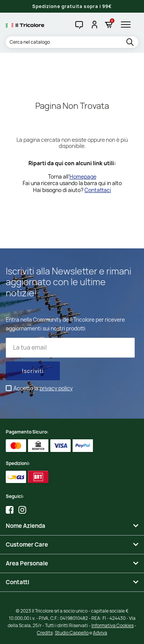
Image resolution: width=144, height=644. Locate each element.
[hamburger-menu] (128, 25)
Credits (45, 633)
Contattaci (98, 190)
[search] (131, 43)
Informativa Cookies (113, 625)
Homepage (83, 177)
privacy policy (56, 388)
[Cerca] (72, 42)
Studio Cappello (72, 633)
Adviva (100, 633)
